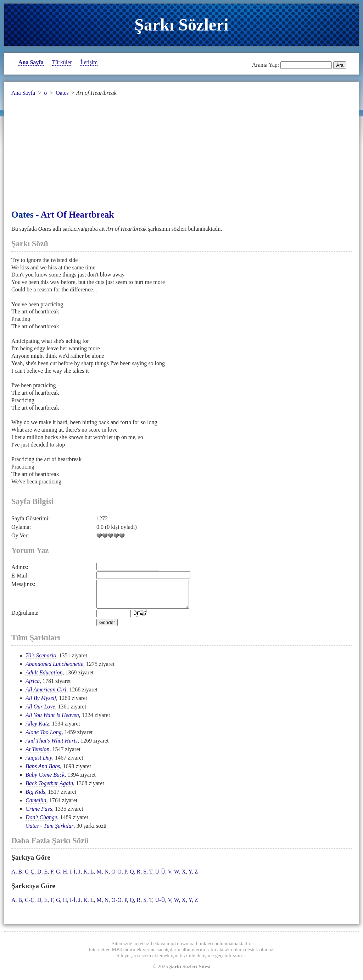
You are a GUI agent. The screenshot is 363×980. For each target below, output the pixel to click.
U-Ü (160, 877)
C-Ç (30, 877)
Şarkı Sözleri (181, 25)
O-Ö (116, 877)
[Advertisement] (181, 157)
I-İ (73, 877)
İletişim (89, 62)
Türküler (62, 62)
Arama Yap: (266, 65)
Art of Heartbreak (77, 215)
